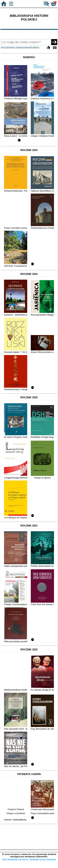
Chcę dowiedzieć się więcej (15, 859)
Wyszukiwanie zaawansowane (16, 47)
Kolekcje (35, 47)
